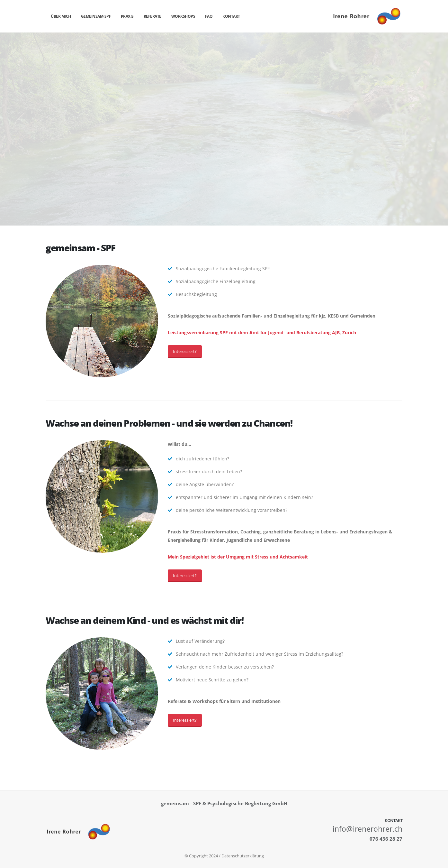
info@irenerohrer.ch (367, 829)
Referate (152, 16)
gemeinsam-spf (96, 16)
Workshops (183, 16)
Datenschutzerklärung (243, 856)
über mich (61, 16)
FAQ (209, 16)
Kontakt (231, 16)
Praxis (127, 16)
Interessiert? (185, 351)
